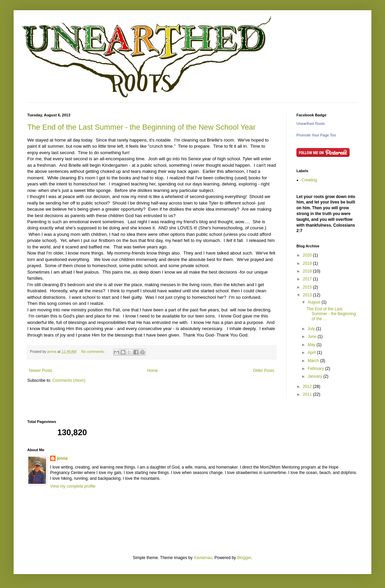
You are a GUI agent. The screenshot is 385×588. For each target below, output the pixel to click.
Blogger (244, 558)
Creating (309, 180)
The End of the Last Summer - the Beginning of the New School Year (141, 127)
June (313, 337)
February (316, 369)
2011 (308, 394)
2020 (308, 255)
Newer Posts (41, 371)
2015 (308, 287)
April (312, 353)
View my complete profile (73, 486)
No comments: (94, 352)
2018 (308, 271)
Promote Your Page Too (316, 135)
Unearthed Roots (311, 124)
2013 (308, 295)
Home (153, 371)
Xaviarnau (203, 558)
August (315, 302)
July (312, 329)
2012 (308, 387)
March (314, 361)
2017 (308, 279)
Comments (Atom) (69, 380)
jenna (62, 458)
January (315, 376)
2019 (308, 263)
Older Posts (264, 371)
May (312, 345)
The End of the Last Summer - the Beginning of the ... (331, 314)
